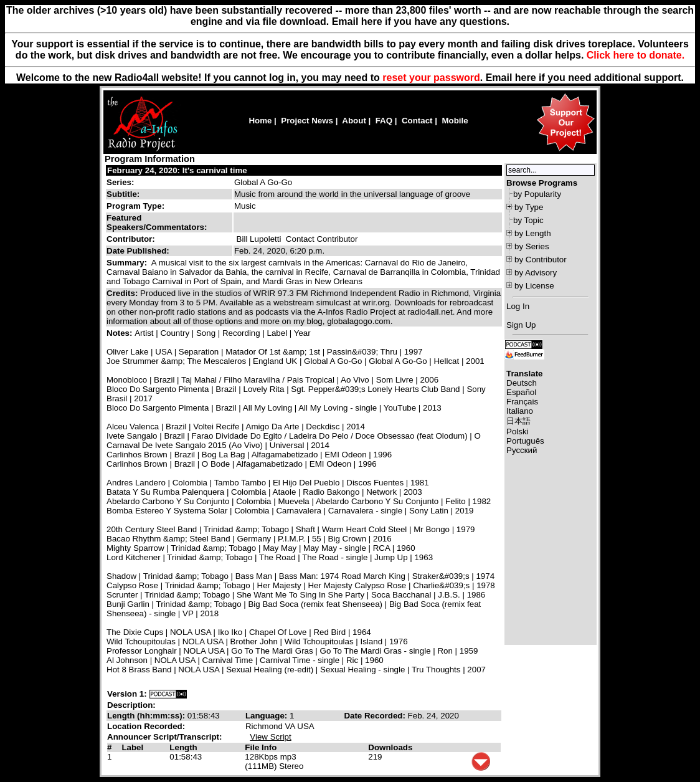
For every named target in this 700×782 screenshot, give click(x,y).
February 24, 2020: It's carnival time (177, 170)
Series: (120, 182)
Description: (131, 705)
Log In (518, 306)
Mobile (455, 121)
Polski (518, 432)
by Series (532, 246)
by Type (529, 207)
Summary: (128, 263)
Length (183, 747)
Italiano (520, 411)
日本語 (518, 421)
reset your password (431, 78)
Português (525, 441)
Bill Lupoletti (259, 239)
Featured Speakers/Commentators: (157, 222)
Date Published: (138, 251)
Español (521, 392)
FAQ (384, 121)
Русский (522, 450)
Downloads (390, 747)
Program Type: (135, 206)
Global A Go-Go (263, 182)
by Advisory (536, 273)
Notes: (121, 333)
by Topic (528, 220)
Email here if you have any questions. (421, 21)
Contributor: (131, 239)
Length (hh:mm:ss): (147, 716)
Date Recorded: (376, 716)
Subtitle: (123, 194)
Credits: (123, 293)
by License (534, 286)
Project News (307, 121)
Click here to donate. (636, 55)
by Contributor (541, 260)
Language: (267, 716)
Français (522, 402)
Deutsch (522, 383)
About (354, 121)
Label (132, 747)
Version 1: (127, 694)
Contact (417, 121)
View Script (270, 737)
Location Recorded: (146, 726)
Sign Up (521, 325)
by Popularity (537, 194)
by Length (533, 233)
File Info (261, 747)
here (526, 78)
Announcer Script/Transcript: (164, 737)
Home (260, 121)
